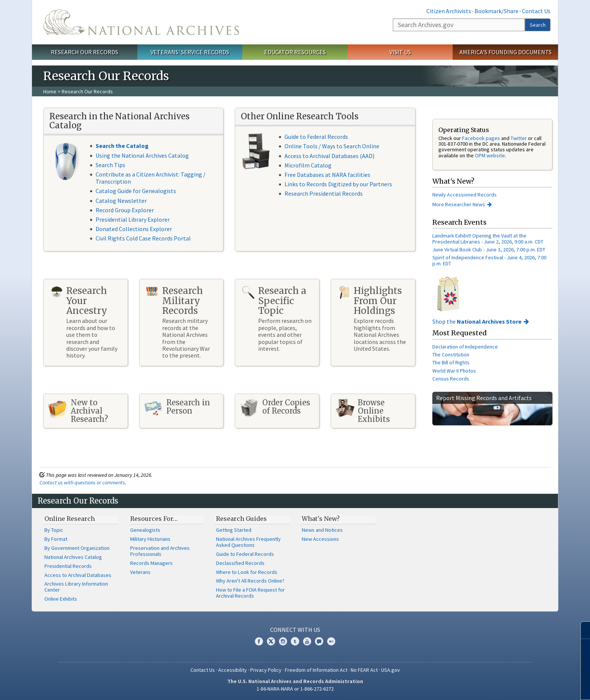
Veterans (140, 572)
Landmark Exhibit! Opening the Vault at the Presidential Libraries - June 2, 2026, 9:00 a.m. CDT (488, 238)
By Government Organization (77, 548)
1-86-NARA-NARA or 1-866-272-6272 (295, 689)
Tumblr (295, 641)
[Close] (581, 630)
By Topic (54, 530)
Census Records (451, 379)
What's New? (321, 519)
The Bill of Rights (451, 362)
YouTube (307, 641)
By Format (56, 539)
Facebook (259, 641)
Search (538, 25)
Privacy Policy (266, 670)
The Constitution (451, 355)
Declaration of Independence (465, 347)
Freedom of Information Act (316, 670)
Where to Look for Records (247, 572)
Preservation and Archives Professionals (160, 551)
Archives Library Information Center (76, 587)
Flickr (331, 641)
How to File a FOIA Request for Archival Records (250, 593)
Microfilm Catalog (308, 165)
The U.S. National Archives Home (141, 22)
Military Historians (150, 539)
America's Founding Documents (506, 52)
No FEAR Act (364, 670)
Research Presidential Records (324, 193)
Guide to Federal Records (316, 137)
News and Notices (322, 530)
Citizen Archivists (449, 11)
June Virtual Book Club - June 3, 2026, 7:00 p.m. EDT (489, 250)
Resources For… (154, 519)
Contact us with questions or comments (82, 482)
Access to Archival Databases (78, 575)
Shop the (477, 321)
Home (50, 91)
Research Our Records (84, 52)
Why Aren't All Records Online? (250, 581)
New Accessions (320, 539)
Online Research (70, 519)
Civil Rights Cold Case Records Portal (143, 238)
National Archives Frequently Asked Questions (248, 542)
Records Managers (151, 563)
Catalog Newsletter (121, 201)
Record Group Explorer (125, 210)
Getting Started (234, 530)
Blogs (319, 641)
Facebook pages (481, 138)
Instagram (283, 641)
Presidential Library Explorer (133, 219)
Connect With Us (295, 630)
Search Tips (110, 165)
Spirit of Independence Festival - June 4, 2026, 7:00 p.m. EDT (489, 260)
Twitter (519, 138)
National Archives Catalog (73, 557)
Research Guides (241, 519)
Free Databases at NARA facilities (327, 175)
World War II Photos (454, 371)
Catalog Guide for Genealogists (136, 191)
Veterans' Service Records (190, 52)
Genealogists (145, 530)
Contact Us (536, 11)
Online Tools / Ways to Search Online (332, 146)
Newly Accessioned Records (465, 195)
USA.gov (391, 670)
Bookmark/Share (496, 11)
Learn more (523, 686)
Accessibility (233, 670)
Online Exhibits (61, 599)
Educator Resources (295, 52)
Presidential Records (68, 566)
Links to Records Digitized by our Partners (338, 184)
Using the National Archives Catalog (142, 155)
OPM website (490, 155)
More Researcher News (459, 204)
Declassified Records (240, 563)
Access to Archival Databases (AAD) (329, 156)
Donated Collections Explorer (134, 229)
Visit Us (400, 52)
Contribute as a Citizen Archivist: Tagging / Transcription (151, 178)
